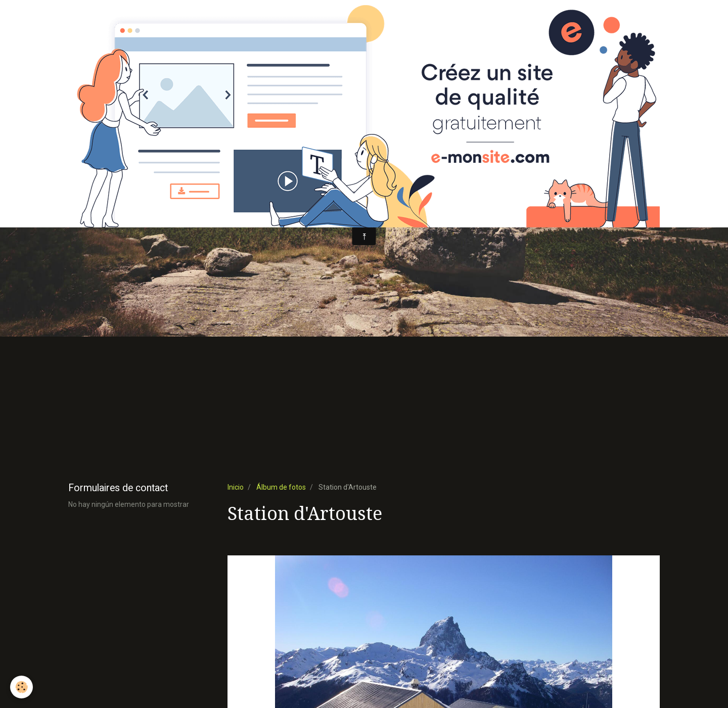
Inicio (236, 487)
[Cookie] (21, 687)
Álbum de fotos (281, 487)
